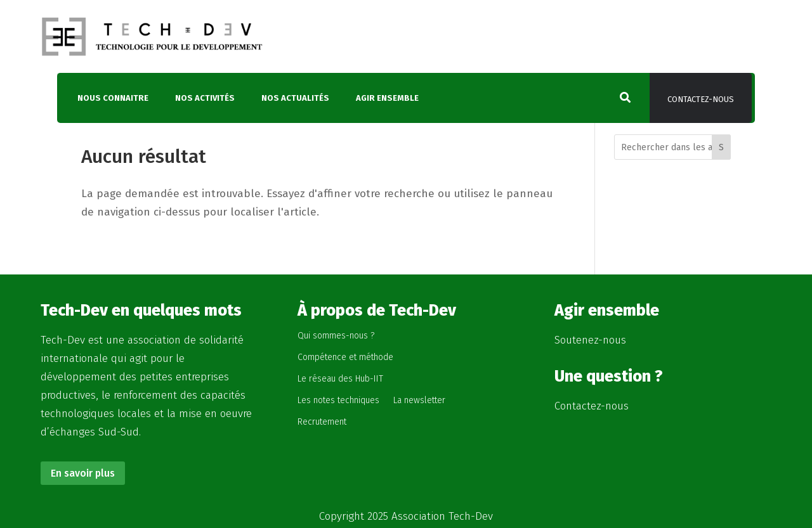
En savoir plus (83, 473)
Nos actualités (295, 98)
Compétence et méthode (345, 357)
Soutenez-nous (590, 340)
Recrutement (322, 422)
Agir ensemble (387, 98)
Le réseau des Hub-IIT (340, 379)
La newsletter (419, 400)
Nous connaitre (113, 98)
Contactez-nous (701, 99)
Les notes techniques (338, 400)
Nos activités (205, 98)
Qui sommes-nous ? (336, 336)
